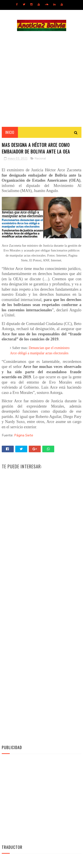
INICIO (10, 132)
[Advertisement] (41, 79)
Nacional (40, 159)
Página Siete (24, 435)
